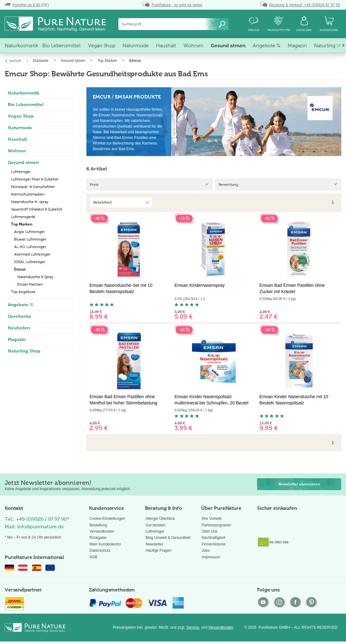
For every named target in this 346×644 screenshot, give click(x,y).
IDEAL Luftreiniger (30, 262)
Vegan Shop (21, 116)
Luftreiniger (21, 172)
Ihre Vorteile (212, 519)
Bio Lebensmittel (26, 104)
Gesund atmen (23, 162)
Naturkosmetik (24, 93)
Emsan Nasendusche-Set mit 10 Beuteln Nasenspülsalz (121, 288)
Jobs (206, 550)
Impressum (211, 557)
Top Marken (22, 224)
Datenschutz (100, 550)
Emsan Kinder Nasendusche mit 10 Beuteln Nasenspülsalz (294, 400)
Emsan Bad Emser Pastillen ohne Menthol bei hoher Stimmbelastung (123, 400)
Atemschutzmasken (28, 194)
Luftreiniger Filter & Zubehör (35, 179)
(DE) (27, 5)
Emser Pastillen (30, 284)
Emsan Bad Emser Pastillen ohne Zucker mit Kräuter (292, 288)
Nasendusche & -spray (30, 202)
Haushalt (17, 139)
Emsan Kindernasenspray (199, 285)
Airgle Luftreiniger (29, 232)
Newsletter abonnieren (299, 484)
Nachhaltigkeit (213, 538)
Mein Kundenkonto (105, 544)
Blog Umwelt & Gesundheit (168, 538)
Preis (94, 185)
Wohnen (17, 151)
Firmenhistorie (214, 544)
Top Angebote (23, 292)
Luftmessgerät (23, 217)
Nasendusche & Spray (35, 277)
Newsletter (155, 544)
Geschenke (20, 316)
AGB (93, 557)
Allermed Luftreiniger (32, 254)
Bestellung (98, 525)
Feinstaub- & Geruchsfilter (33, 187)
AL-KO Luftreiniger (30, 247)
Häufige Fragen (159, 550)
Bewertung (228, 185)
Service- (193, 627)
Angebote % (21, 305)
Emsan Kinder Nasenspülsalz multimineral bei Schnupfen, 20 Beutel (211, 400)
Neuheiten (19, 328)
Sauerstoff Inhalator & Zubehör (37, 209)
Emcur (20, 269)
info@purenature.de (41, 527)
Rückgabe (98, 538)
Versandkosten (102, 531)
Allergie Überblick (160, 519)
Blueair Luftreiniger (30, 239)
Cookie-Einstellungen (107, 519)
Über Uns (210, 531)
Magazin (17, 339)
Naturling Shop (24, 351)
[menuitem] (174, 24)
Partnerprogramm (216, 525)
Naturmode (20, 128)
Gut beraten (155, 525)
